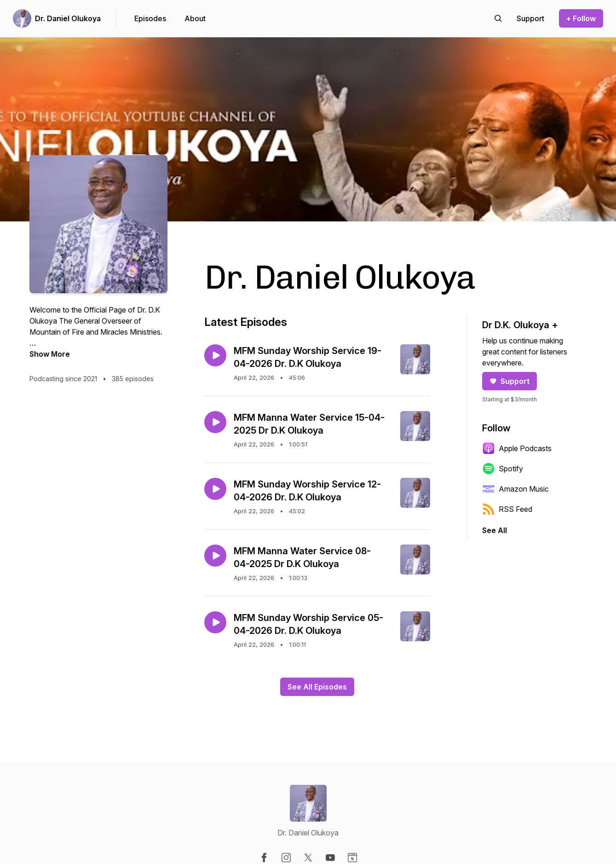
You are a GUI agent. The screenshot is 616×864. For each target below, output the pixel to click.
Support (509, 381)
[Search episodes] (498, 18)
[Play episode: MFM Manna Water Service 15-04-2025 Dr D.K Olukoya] (215, 422)
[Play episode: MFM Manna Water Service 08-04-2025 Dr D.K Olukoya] (215, 556)
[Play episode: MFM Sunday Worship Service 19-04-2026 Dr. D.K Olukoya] (215, 355)
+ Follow (581, 18)
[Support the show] (530, 18)
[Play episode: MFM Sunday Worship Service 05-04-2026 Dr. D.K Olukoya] (215, 622)
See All (495, 530)
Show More (50, 354)
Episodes (150, 18)
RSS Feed (507, 509)
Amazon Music (515, 489)
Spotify (503, 469)
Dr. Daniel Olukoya (68, 18)
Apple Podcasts (517, 448)
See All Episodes (317, 687)
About (195, 18)
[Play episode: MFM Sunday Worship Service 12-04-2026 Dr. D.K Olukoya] (215, 489)
